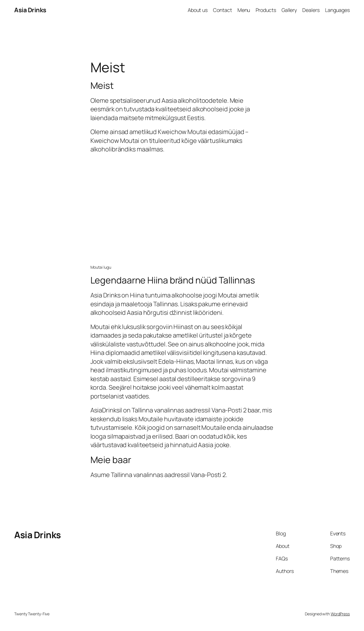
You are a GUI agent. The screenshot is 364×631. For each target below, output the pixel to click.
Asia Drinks (30, 10)
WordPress (340, 614)
